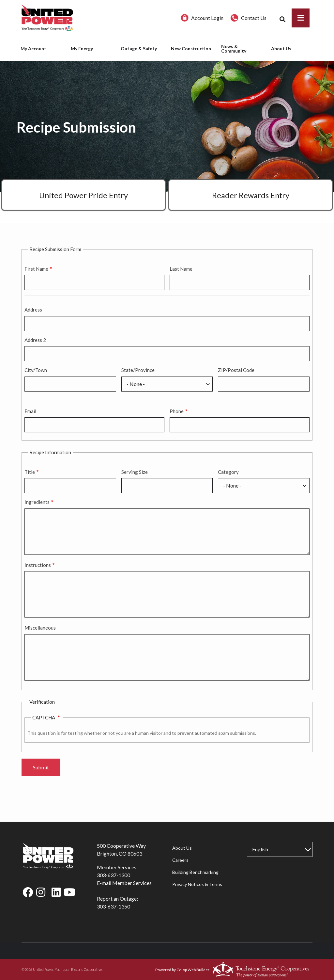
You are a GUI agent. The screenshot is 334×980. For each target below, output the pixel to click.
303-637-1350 (114, 906)
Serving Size (135, 472)
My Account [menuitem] (33, 48)
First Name (36, 269)
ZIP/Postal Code (236, 370)
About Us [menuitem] (281, 48)
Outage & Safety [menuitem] (139, 48)
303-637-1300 (114, 875)
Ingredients (37, 502)
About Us (182, 848)
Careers (180, 860)
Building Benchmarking (195, 872)
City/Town (36, 370)
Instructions (38, 565)
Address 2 (35, 340)
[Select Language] (280, 849)
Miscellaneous (40, 628)
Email (30, 411)
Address (33, 310)
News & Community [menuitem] (234, 48)
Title (30, 472)
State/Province (138, 370)
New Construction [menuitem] (191, 48)
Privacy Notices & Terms (197, 884)
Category (228, 472)
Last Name (181, 269)
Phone (177, 411)
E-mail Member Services (124, 883)
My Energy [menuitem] (82, 48)
